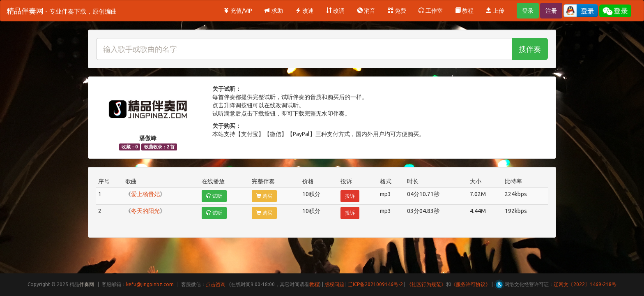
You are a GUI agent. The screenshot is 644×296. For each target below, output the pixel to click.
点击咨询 (216, 284)
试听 (214, 196)
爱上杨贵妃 (145, 194)
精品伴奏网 (62, 11)
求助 (274, 11)
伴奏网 (87, 284)
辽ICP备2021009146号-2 (375, 284)
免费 (397, 11)
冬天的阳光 (145, 211)
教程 (464, 11)
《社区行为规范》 (426, 284)
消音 (366, 11)
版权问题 (334, 284)
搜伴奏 (530, 49)
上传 (495, 11)
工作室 (431, 11)
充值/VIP (238, 11)
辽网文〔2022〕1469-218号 (585, 284)
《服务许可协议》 (471, 284)
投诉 (350, 196)
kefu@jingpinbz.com (150, 284)
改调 (335, 11)
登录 (528, 11)
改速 (305, 11)
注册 (551, 11)
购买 (264, 196)
